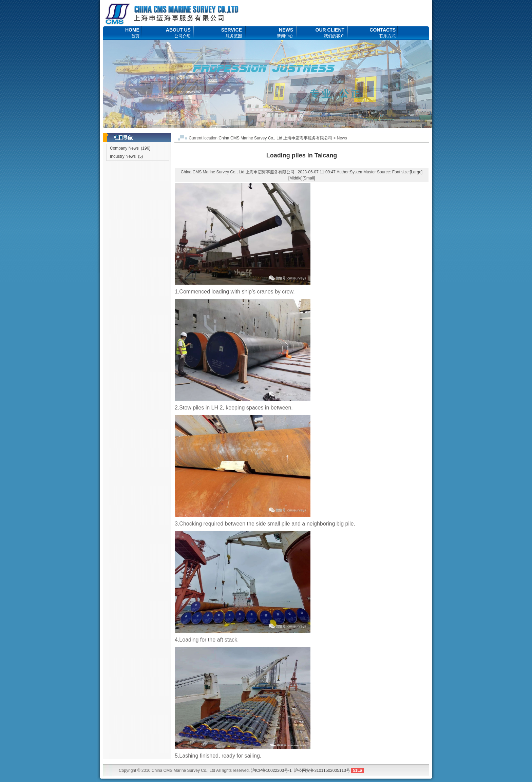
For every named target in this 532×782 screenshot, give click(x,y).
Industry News (123, 156)
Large (416, 172)
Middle (295, 178)
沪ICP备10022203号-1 (271, 770)
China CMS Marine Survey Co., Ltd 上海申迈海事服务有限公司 (275, 138)
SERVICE (232, 33)
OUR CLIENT (330, 33)
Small (309, 178)
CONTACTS (383, 33)
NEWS (285, 33)
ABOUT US (178, 33)
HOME (132, 33)
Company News (124, 148)
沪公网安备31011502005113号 (322, 770)
